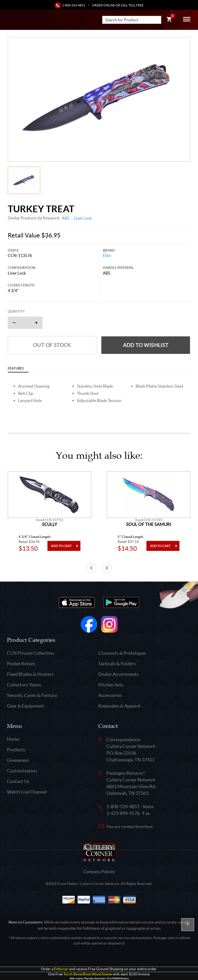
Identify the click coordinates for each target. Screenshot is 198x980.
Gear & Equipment (25, 706)
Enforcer (61, 969)
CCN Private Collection (30, 653)
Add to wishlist (146, 345)
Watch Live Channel (27, 792)
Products (16, 750)
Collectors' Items (24, 685)
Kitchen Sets (111, 685)
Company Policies (99, 872)
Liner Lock (83, 218)
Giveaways (18, 760)
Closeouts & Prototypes (122, 653)
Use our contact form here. (130, 826)
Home (13, 739)
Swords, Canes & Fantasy (32, 695)
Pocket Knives (21, 664)
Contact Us (18, 781)
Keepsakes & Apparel (119, 706)
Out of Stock (52, 345)
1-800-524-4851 (74, 5)
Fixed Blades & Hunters (30, 674)
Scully (50, 524)
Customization (22, 771)
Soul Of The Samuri (149, 524)
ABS (66, 218)
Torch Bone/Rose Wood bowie (88, 974)
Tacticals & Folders (117, 664)
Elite (107, 255)
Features (16, 368)
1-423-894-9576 (123, 813)
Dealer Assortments (118, 674)
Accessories (110, 695)
